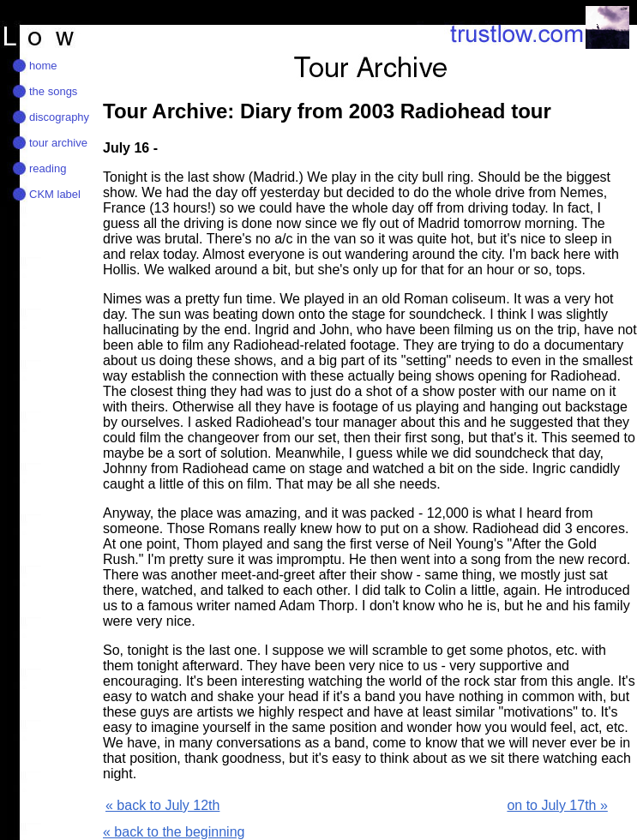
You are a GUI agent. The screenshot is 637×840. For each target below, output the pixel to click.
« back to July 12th (162, 805)
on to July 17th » (557, 805)
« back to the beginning (174, 832)
